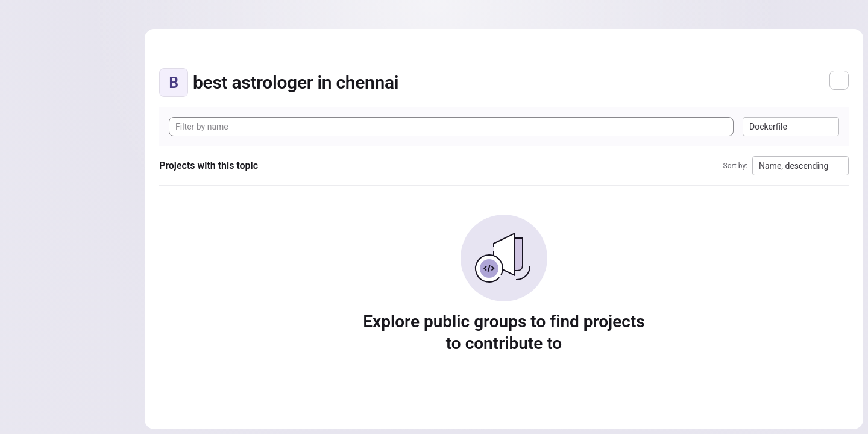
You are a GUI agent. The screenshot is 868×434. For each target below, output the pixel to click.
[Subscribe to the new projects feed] (839, 80)
